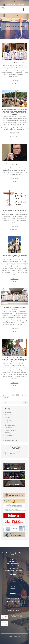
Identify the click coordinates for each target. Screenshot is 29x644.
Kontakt (23, 4)
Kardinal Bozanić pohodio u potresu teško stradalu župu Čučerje (15, 256)
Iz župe (7, 423)
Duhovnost (8, 438)
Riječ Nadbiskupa (14, 26)
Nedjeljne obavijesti (11, 430)
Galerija (13, 586)
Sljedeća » (7, 398)
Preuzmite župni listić (16, 452)
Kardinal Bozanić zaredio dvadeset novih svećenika (14, 308)
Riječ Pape (8, 420)
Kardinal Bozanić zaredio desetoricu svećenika (17, 616)
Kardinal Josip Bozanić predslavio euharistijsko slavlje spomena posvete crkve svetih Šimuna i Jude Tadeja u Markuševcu (14, 359)
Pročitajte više (14, 80)
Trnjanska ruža (9, 435)
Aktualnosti (8, 412)
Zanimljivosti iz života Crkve (13, 417)
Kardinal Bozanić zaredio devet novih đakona (14, 63)
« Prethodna (4, 395)
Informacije (8, 433)
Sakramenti (8, 428)
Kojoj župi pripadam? (11, 440)
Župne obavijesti (10, 425)
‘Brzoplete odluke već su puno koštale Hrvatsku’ (15, 164)
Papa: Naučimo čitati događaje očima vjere (17, 622)
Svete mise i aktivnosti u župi (12, 4)
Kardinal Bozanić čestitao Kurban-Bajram (14, 210)
